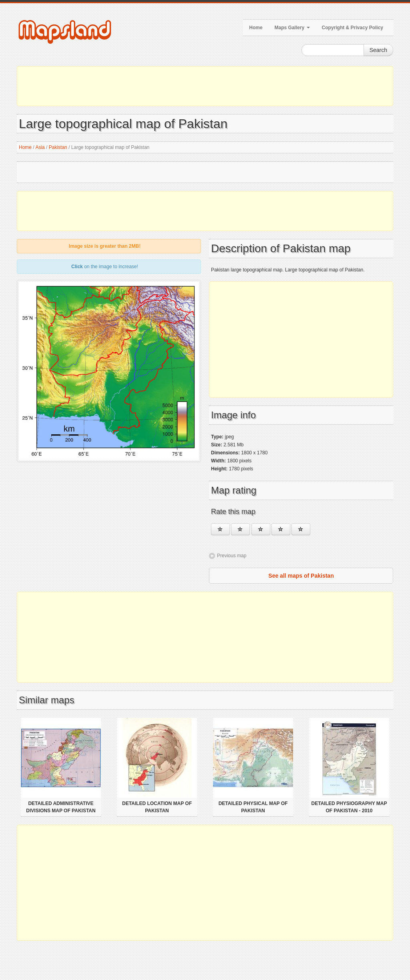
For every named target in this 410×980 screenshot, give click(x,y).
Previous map (232, 556)
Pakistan (58, 147)
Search (378, 50)
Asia (40, 147)
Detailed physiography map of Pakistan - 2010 (349, 807)
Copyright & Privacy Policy (353, 28)
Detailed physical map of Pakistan (253, 807)
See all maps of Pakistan (301, 576)
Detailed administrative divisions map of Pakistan (61, 807)
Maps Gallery (292, 28)
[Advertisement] (205, 86)
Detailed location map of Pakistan (157, 807)
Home (256, 28)
